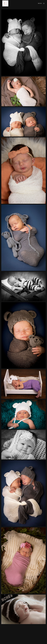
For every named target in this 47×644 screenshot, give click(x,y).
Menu (41, 3)
